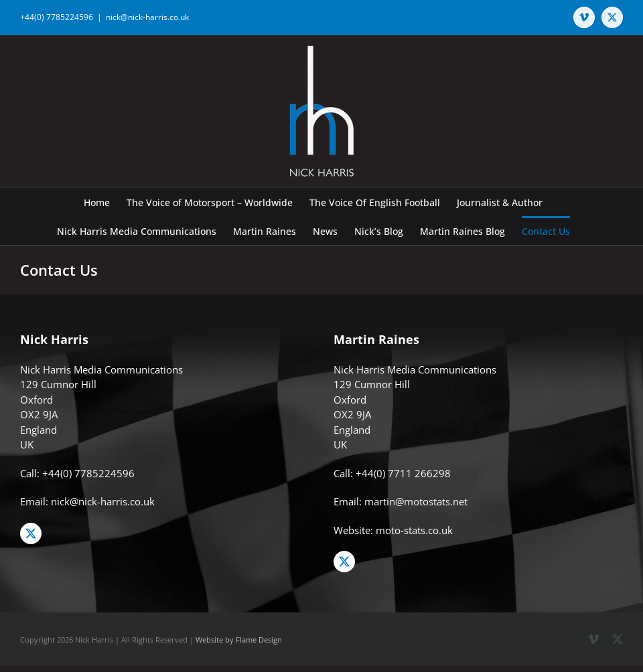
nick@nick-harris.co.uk (147, 17)
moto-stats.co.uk (414, 530)
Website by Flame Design (239, 640)
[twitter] (31, 533)
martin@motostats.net (416, 501)
